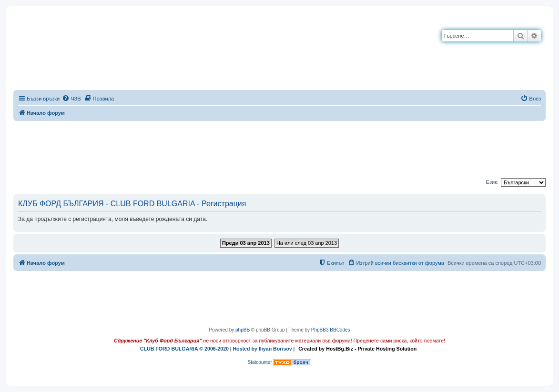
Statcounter (260, 362)
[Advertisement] (280, 148)
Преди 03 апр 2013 (246, 243)
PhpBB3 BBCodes (331, 330)
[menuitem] (71, 99)
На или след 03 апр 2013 (307, 243)
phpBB (243, 330)
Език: (492, 182)
